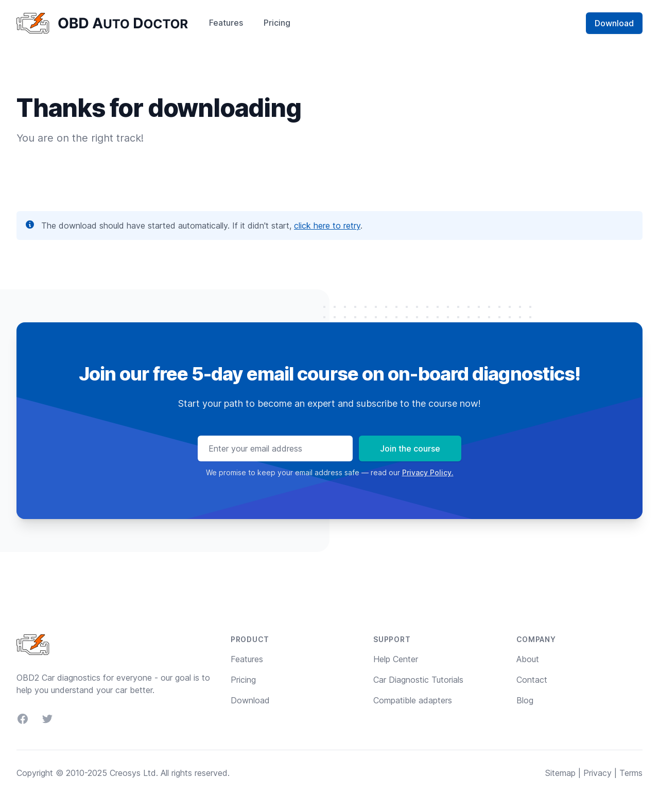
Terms (631, 773)
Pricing (277, 23)
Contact (532, 680)
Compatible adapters (413, 700)
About (528, 659)
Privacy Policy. (428, 472)
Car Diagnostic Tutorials (418, 680)
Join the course (410, 448)
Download (614, 23)
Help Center (396, 659)
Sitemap (560, 773)
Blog (525, 700)
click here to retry (327, 226)
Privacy (597, 773)
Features (226, 23)
